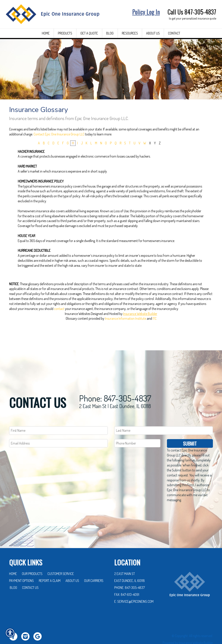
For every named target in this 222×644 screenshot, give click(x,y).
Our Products (32, 561)
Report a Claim (50, 568)
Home (13, 561)
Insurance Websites (78, 324)
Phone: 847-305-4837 (115, 385)
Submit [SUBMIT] (190, 430)
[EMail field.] (58, 430)
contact (59, 320)
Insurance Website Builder (140, 324)
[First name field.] (58, 418)
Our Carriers (94, 568)
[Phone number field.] (137, 430)
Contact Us (30, 575)
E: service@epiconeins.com (134, 588)
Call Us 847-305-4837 (192, 12)
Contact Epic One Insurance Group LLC (59, 145)
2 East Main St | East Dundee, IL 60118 (115, 393)
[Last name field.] (164, 418)
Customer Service (61, 561)
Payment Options (21, 568)
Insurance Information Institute (126, 329)
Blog (13, 575)
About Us (72, 568)
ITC (155, 329)
